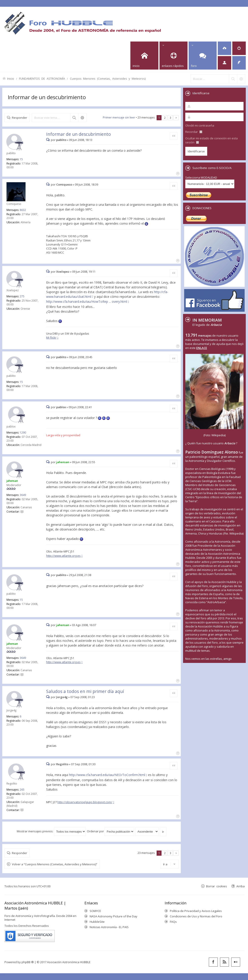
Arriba (240, 886)
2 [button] (165, 118)
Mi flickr (51, 338)
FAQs (173, 922)
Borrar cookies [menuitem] (217, 886)
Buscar (74, 118)
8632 (23, 210)
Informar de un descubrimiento (47, 97)
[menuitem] (224, 48)
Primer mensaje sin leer (119, 117)
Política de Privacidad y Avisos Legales (196, 911)
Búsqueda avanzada (82, 118)
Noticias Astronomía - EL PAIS (109, 927)
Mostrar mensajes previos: (51, 831)
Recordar (194, 132)
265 (22, 790)
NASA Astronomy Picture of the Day (113, 916)
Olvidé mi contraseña (200, 125)
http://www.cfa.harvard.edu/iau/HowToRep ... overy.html (87, 301)
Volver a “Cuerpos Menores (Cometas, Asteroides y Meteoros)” (55, 864)
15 (21, 159)
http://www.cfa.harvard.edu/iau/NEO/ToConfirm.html (107, 775)
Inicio (11, 78)
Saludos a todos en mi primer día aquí (85, 691)
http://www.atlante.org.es (63, 556)
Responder (19, 117)
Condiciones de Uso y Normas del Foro (196, 916)
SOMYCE (95, 911)
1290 (23, 433)
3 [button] (170, 118)
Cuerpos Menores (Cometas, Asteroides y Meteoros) (108, 78)
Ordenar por (111, 831)
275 (22, 296)
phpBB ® (28, 962)
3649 (23, 495)
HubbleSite (97, 922)
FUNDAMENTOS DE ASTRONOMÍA (42, 78)
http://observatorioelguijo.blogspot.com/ (85, 802)
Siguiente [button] (176, 118)
